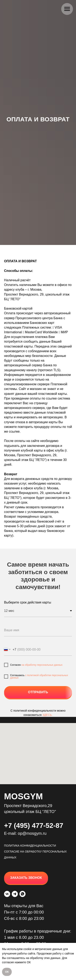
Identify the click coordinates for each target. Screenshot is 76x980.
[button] (26, 878)
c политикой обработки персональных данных (39, 677)
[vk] (7, 894)
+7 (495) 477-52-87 (34, 825)
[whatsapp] (22, 894)
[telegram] (15, 894)
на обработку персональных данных (42, 665)
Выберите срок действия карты (28, 602)
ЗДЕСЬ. (47, 715)
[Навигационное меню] (67, 9)
